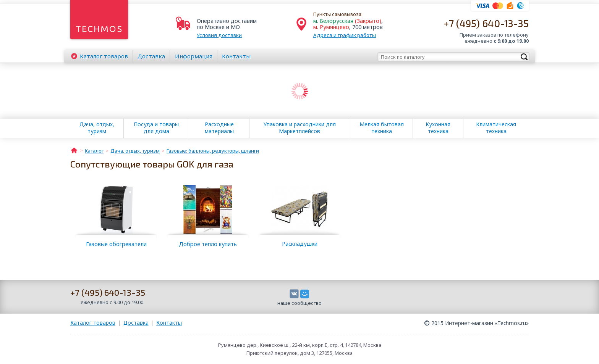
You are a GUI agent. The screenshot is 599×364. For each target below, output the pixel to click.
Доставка (151, 56)
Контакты (236, 56)
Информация (194, 56)
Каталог (104, 56)
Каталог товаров (93, 323)
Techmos (99, 29)
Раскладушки (300, 244)
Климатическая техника (496, 128)
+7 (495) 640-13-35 (486, 23)
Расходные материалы (219, 128)
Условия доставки (219, 35)
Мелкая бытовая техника (382, 128)
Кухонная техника (438, 128)
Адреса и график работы (345, 35)
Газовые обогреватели (116, 244)
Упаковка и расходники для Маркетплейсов (300, 128)
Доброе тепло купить (208, 244)
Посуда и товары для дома (156, 128)
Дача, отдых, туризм (97, 128)
